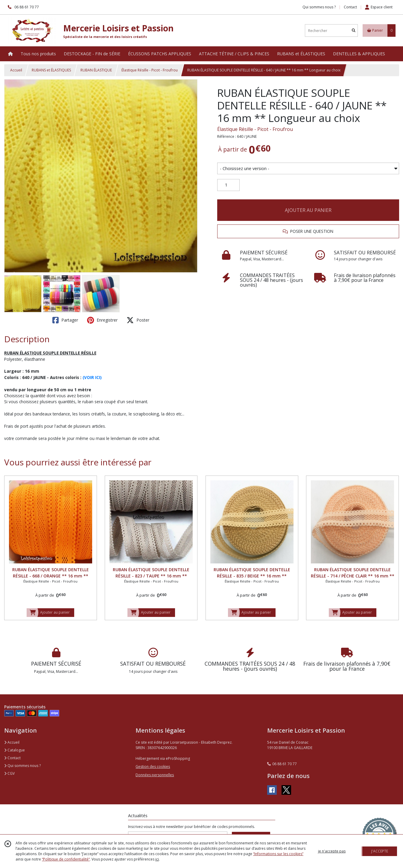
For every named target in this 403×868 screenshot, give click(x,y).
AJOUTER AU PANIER (308, 210)
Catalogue (15, 750)
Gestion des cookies (153, 767)
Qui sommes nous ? (22, 766)
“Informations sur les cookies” (278, 854)
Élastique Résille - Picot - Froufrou (150, 70)
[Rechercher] (354, 31)
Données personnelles (155, 775)
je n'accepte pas (332, 851)
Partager (65, 320)
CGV (9, 773)
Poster (138, 320)
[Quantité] (228, 185)
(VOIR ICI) (92, 377)
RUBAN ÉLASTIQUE (96, 70)
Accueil (16, 70)
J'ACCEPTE (380, 851)
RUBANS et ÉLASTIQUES (51, 70)
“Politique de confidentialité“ (66, 859)
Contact (350, 7)
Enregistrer (102, 320)
